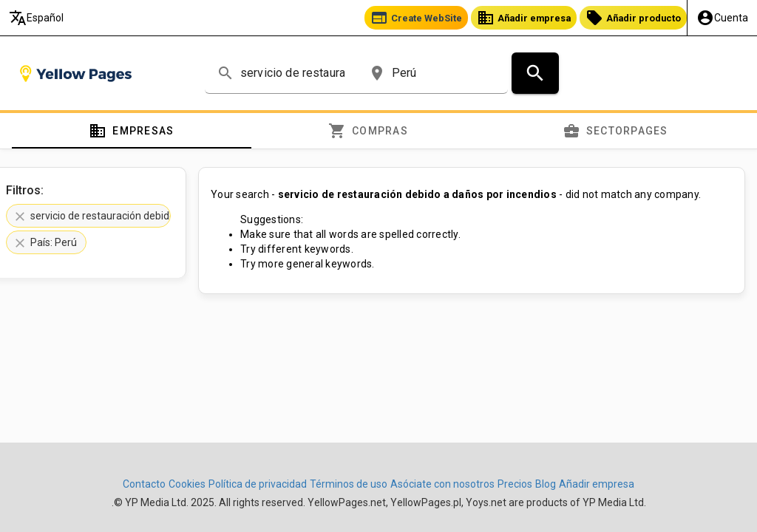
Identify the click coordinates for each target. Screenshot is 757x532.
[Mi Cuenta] (722, 18)
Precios (515, 484)
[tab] (132, 131)
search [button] (225, 73)
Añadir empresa (524, 18)
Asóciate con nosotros (442, 484)
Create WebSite (416, 18)
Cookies (187, 484)
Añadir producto (633, 18)
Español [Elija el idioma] (36, 18)
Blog (546, 484)
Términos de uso (349, 484)
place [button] (377, 73)
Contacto (144, 484)
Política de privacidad (258, 484)
